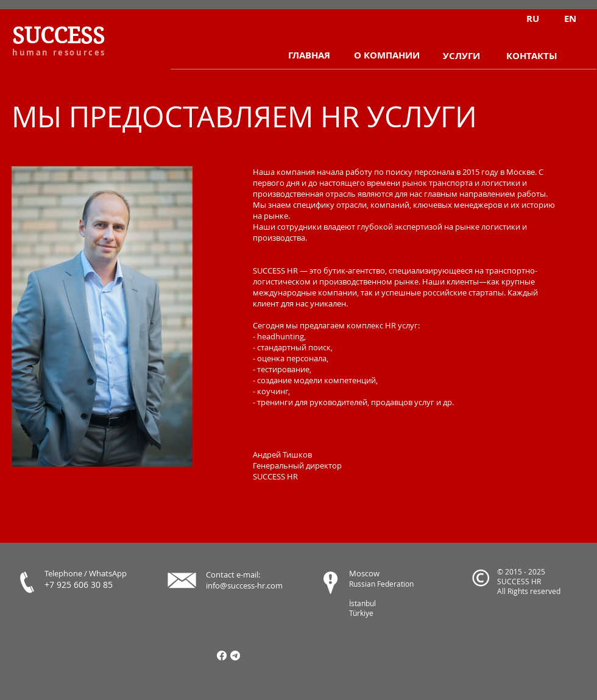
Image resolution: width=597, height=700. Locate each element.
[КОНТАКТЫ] (532, 56)
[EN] (570, 19)
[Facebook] (222, 656)
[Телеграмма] (235, 656)
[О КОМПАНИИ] (387, 55)
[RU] (533, 19)
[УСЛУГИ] (461, 56)
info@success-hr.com (244, 585)
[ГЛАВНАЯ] (309, 55)
